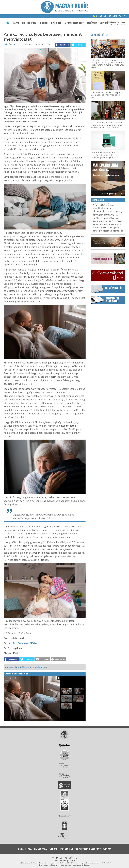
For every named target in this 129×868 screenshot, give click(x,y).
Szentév (107, 221)
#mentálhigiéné (23, 667)
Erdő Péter (117, 221)
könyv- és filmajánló (109, 228)
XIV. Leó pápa (29, 23)
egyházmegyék (101, 215)
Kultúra (104, 23)
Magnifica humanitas (102, 208)
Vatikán (115, 215)
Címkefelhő (98, 200)
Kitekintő (56, 23)
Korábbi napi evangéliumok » (112, 193)
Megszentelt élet (74, 23)
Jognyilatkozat (66, 865)
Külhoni (44, 23)
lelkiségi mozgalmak (102, 231)
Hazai (16, 23)
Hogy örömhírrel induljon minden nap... (106, 171)
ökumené (98, 211)
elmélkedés (98, 218)
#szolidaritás (40, 667)
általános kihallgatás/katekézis (107, 224)
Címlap (21, 849)
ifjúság (96, 228)
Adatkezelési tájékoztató (81, 865)
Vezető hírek (100, 35)
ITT (19, 633)
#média (9, 667)
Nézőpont (92, 23)
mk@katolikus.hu (86, 863)
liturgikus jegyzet (113, 212)
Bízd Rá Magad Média (24, 643)
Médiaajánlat (54, 865)
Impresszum (44, 865)
